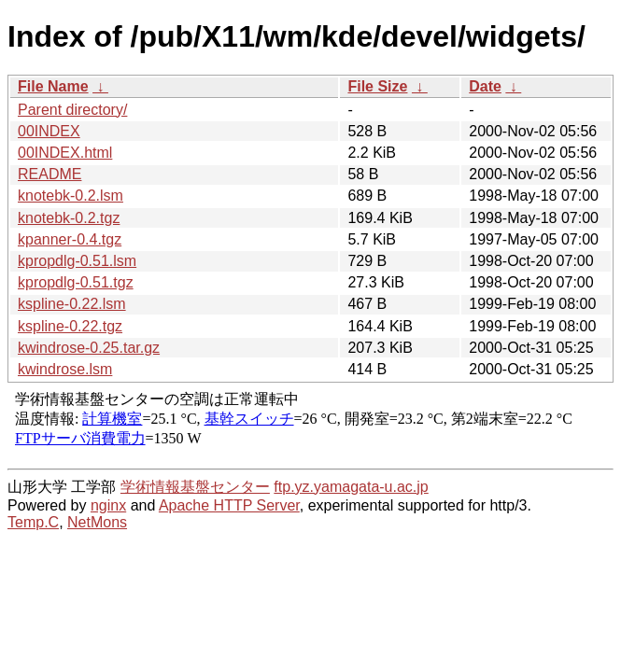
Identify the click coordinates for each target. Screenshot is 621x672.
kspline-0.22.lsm (72, 304)
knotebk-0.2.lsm (71, 196)
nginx (108, 505)
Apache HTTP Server (229, 505)
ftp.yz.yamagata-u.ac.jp (351, 487)
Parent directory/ (72, 110)
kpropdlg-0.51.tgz (76, 282)
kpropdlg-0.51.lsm (77, 261)
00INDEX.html (65, 153)
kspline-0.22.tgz (70, 326)
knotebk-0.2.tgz (69, 218)
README (49, 174)
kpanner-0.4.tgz (70, 239)
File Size (377, 86)
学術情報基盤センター (195, 487)
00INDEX (49, 131)
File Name (53, 86)
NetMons (97, 522)
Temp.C (33, 522)
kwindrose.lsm (65, 369)
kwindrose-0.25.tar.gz (89, 348)
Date (485, 86)
